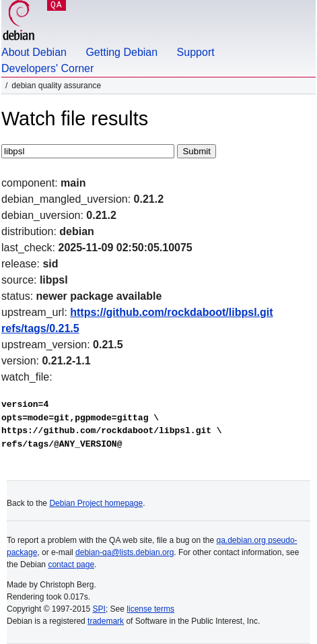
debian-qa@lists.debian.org (125, 552)
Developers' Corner (47, 68)
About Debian (34, 52)
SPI (99, 609)
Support (196, 52)
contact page (71, 565)
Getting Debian (121, 52)
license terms (150, 609)
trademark (106, 621)
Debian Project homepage (96, 503)
